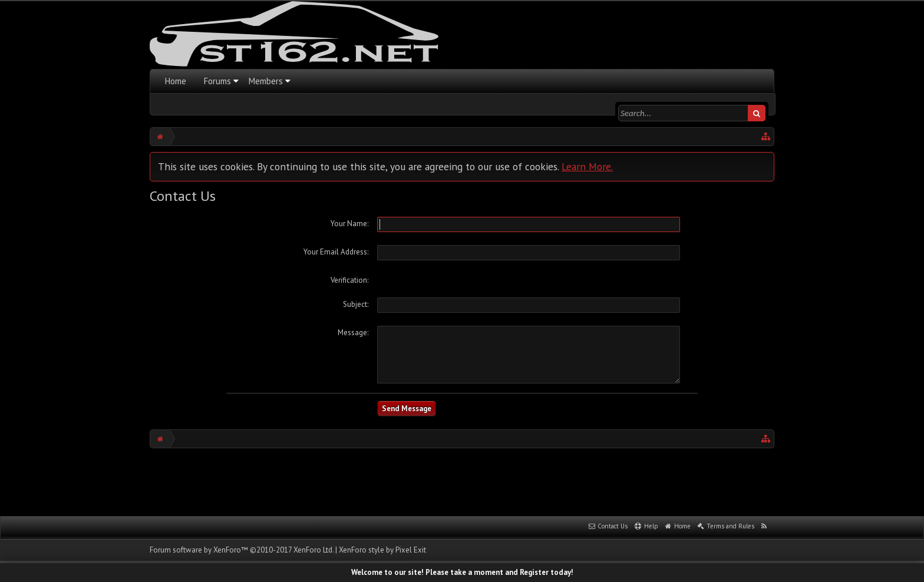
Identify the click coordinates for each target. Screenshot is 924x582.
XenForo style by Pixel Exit (382, 550)
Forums (217, 81)
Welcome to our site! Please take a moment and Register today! (462, 572)
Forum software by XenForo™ (242, 550)
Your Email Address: (336, 252)
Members (266, 81)
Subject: (356, 304)
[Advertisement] (462, 481)
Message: (353, 333)
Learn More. (587, 166)
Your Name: (349, 224)
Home (176, 81)
